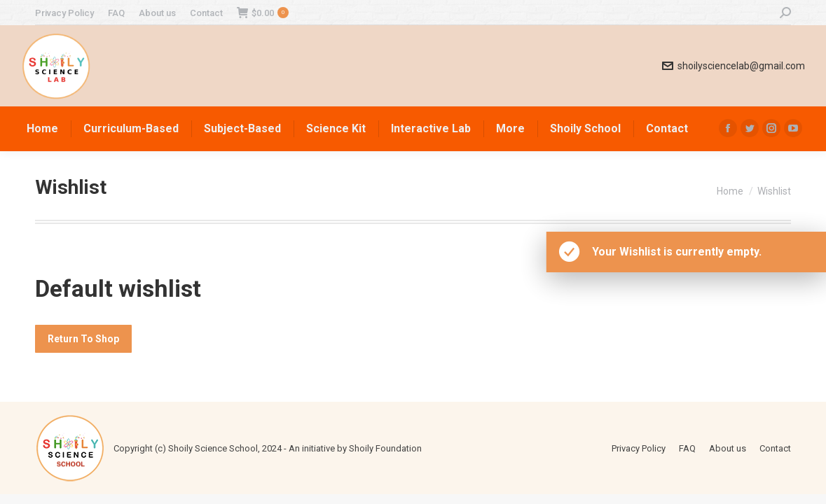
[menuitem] (64, 13)
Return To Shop (83, 339)
